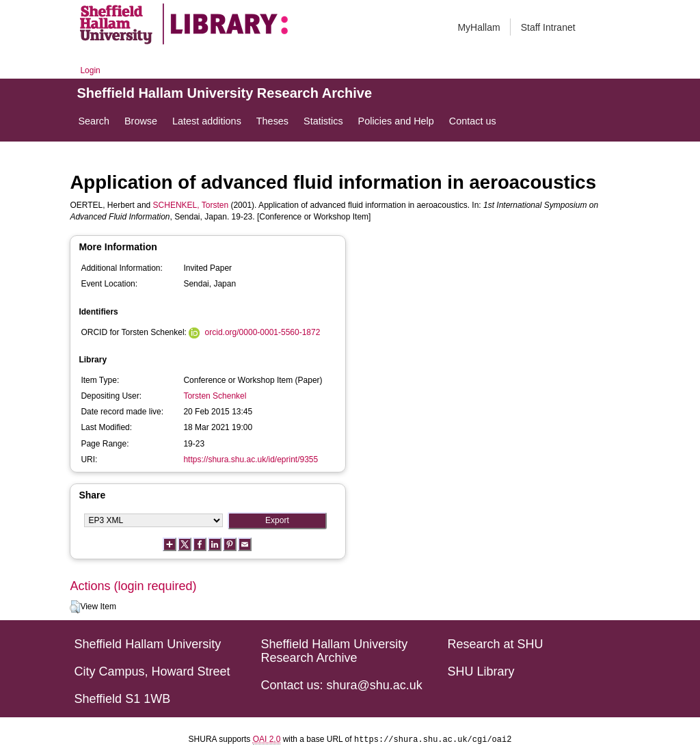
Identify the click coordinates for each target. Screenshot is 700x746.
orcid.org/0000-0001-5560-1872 (263, 332)
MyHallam (479, 27)
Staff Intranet (548, 27)
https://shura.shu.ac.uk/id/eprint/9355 (251, 459)
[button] (75, 607)
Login (90, 70)
